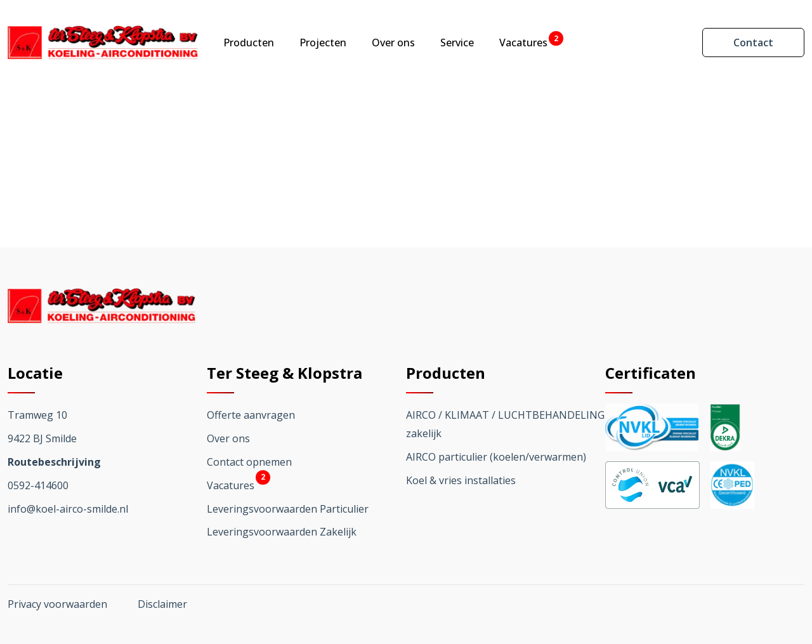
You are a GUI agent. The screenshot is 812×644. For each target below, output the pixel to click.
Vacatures (523, 42)
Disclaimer (162, 604)
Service (457, 43)
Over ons (393, 43)
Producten (249, 43)
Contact (753, 43)
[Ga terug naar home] (103, 43)
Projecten (323, 43)
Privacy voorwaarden (57, 604)
